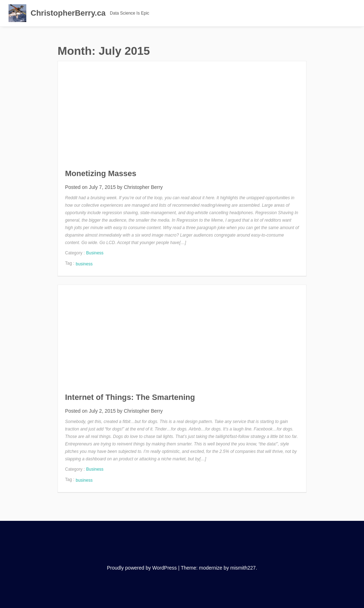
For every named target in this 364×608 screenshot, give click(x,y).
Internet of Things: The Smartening (130, 397)
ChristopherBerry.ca (68, 13)
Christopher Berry (143, 187)
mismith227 (243, 568)
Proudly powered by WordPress (142, 568)
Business (95, 253)
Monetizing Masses (101, 173)
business (84, 264)
